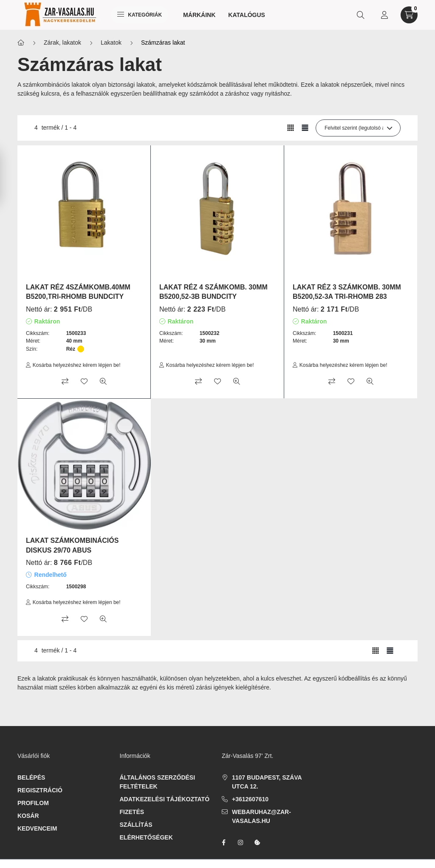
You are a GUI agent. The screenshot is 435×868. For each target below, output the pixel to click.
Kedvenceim (37, 828)
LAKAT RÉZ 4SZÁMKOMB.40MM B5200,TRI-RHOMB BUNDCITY (78, 292)
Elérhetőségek (146, 837)
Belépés (31, 777)
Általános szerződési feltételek (158, 782)
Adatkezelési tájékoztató (165, 799)
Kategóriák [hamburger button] (140, 15)
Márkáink (199, 15)
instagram (240, 842)
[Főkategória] (21, 43)
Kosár (28, 816)
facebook (223, 842)
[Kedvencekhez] (84, 381)
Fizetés (132, 812)
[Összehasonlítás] (65, 381)
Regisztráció (40, 790)
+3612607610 (250, 799)
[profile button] (384, 15)
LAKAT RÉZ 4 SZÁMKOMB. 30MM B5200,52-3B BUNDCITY (213, 292)
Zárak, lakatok (62, 43)
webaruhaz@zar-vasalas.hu (261, 816)
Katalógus (247, 15)
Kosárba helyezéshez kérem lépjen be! (77, 365)
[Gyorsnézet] (103, 381)
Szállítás (136, 825)
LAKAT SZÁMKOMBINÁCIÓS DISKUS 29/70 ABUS (72, 545)
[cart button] (409, 15)
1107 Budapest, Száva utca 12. (267, 782)
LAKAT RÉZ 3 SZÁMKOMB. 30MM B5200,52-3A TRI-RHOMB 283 (347, 292)
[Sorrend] (358, 128)
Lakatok (111, 43)
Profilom (33, 803)
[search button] (361, 15)
